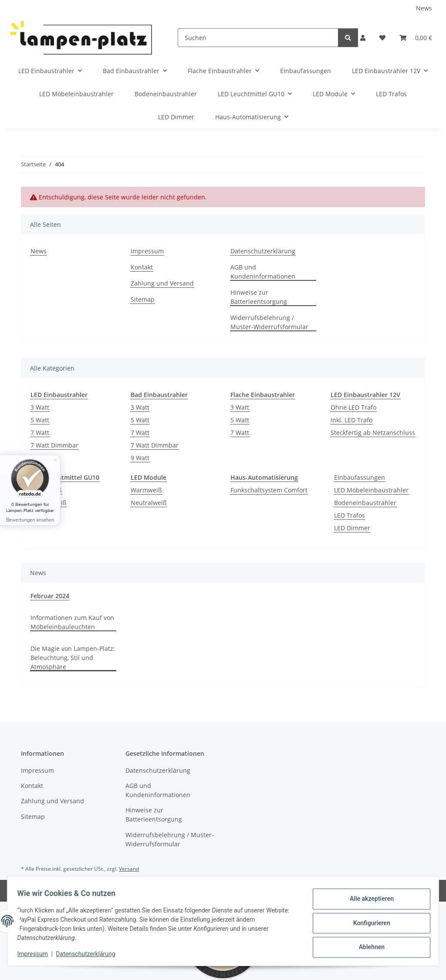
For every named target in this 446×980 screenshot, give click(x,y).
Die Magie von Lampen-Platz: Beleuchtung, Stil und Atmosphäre (73, 658)
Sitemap (143, 299)
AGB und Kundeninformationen (263, 272)
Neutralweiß (149, 503)
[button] (363, 38)
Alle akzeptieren (367, 900)
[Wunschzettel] (382, 38)
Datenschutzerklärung (90, 954)
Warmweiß (146, 490)
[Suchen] (258, 38)
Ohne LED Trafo (353, 407)
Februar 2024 (50, 596)
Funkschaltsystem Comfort (269, 490)
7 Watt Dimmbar (54, 445)
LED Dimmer (352, 528)
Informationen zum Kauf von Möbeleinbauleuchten (72, 622)
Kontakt (142, 267)
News (424, 8)
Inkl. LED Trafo (351, 420)
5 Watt (40, 420)
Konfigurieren (367, 923)
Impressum (37, 954)
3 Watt (40, 407)
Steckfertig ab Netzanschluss (373, 433)
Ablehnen (367, 946)
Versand (129, 869)
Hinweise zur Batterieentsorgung (259, 297)
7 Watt (40, 433)
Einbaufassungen (360, 477)
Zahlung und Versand (162, 283)
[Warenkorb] (416, 38)
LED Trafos (350, 515)
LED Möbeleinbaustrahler (371, 490)
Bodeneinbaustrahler (365, 503)
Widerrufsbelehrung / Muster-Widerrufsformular (269, 322)
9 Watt (140, 458)
